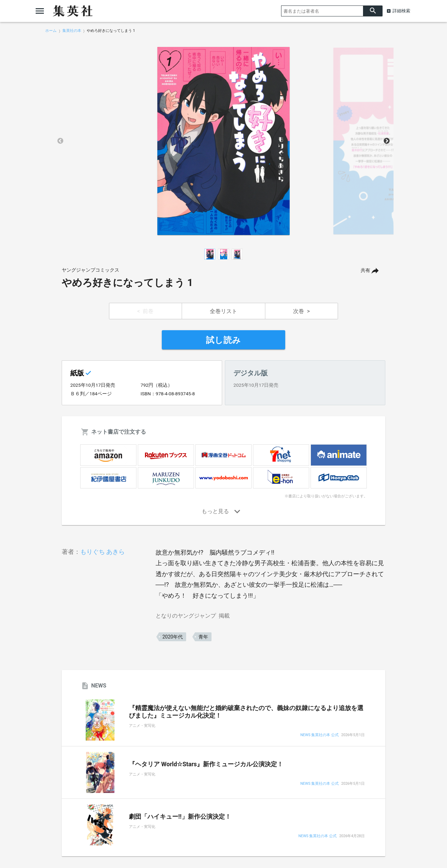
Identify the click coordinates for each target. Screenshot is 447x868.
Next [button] (387, 141)
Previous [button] (60, 141)
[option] (223, 141)
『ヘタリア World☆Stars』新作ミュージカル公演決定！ (206, 764)
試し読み (223, 340)
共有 (365, 270)
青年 (203, 637)
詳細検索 (401, 11)
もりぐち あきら (102, 552)
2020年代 (173, 637)
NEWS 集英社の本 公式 (319, 735)
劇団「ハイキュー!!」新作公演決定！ (180, 817)
